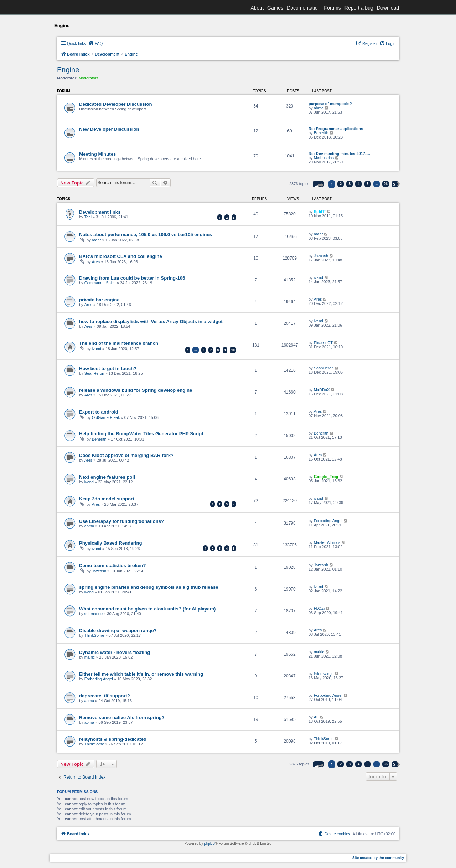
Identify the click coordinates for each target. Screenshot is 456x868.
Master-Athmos (327, 542)
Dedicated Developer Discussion (115, 104)
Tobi (88, 217)
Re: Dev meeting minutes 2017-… (340, 154)
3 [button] (350, 184)
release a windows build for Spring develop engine (136, 390)
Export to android (99, 412)
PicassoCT (323, 343)
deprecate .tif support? (105, 696)
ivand (318, 277)
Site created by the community (378, 858)
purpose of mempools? (330, 104)
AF (316, 717)
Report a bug (359, 8)
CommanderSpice (100, 283)
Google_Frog (326, 477)
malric (90, 657)
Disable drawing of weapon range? (118, 631)
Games (275, 8)
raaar (97, 240)
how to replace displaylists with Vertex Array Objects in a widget (151, 321)
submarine (94, 614)
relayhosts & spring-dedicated (113, 739)
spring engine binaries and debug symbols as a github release (149, 587)
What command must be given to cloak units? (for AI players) (147, 609)
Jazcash (321, 256)
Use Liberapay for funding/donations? (121, 521)
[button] (318, 184)
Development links (100, 212)
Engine (68, 70)
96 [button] (386, 184)
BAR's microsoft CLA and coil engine (121, 256)
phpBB (209, 844)
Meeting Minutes (97, 154)
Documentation (304, 8)
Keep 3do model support (107, 499)
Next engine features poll (107, 477)
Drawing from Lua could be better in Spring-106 (132, 278)
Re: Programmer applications (336, 129)
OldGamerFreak (106, 417)
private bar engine (99, 300)
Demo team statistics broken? (113, 565)
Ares (96, 262)
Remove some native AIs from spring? (122, 718)
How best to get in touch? (108, 368)
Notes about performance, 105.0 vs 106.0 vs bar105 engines (146, 235)
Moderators (89, 78)
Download (388, 8)
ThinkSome (94, 635)
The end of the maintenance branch (119, 343)
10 (233, 350)
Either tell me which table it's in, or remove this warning (141, 674)
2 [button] (341, 184)
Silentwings (324, 674)
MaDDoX (322, 390)
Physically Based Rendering (111, 543)
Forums (332, 8)
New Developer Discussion (109, 129)
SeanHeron (94, 373)
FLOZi (319, 608)
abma (319, 108)
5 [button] (368, 184)
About (257, 8)
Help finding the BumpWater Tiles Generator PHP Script (141, 434)
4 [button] (359, 184)
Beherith (321, 133)
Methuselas (324, 158)
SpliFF (320, 212)
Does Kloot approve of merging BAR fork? (126, 455)
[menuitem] (95, 43)
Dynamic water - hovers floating (115, 652)
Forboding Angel (328, 521)
